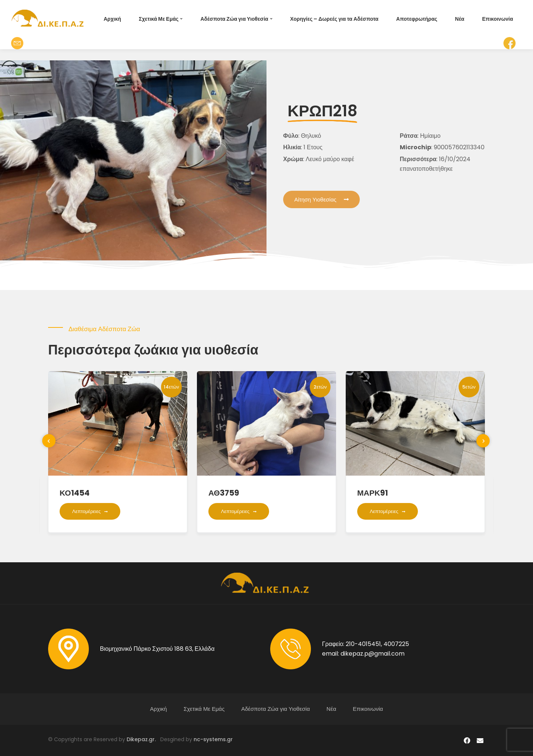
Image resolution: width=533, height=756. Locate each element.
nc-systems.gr (212, 739)
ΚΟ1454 (75, 493)
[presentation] (49, 441)
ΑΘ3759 (224, 493)
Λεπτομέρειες (90, 511)
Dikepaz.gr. (143, 739)
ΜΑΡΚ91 (373, 493)
